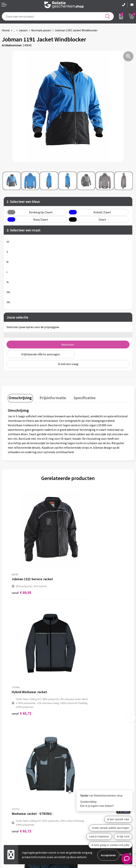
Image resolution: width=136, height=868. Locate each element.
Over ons (75, 749)
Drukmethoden (80, 767)
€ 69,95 (21, 567)
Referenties (9, 825)
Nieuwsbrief (77, 755)
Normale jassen (41, 30)
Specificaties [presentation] (80, 397)
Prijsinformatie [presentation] (50, 397)
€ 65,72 (82, 578)
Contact (7, 807)
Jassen (23, 30)
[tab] (20, 398)
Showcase (8, 813)
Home (6, 30)
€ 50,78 (82, 667)
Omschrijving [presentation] (20, 397)
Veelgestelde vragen (83, 761)
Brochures (8, 819)
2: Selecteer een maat (24, 230)
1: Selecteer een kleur (23, 201)
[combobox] (58, 16)
